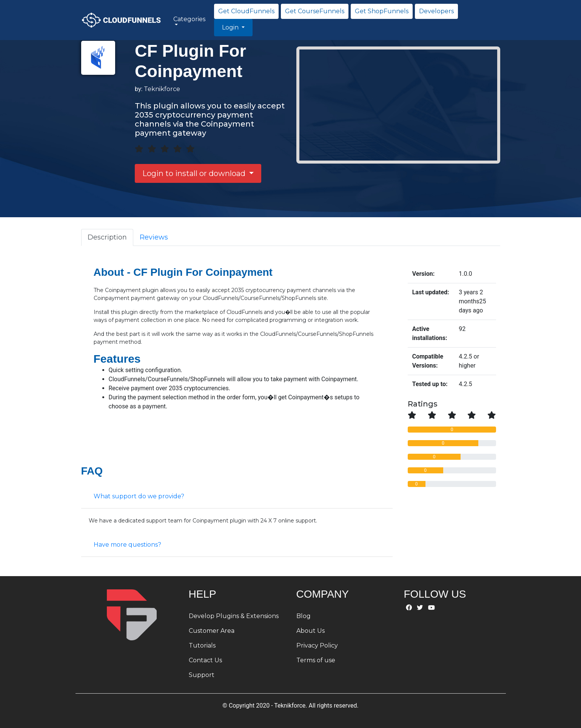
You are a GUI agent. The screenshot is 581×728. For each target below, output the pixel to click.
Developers (436, 11)
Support (202, 675)
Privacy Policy (317, 645)
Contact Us (205, 660)
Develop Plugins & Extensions (234, 616)
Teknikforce (162, 89)
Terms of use (316, 660)
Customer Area (212, 631)
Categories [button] (189, 19)
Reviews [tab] (154, 237)
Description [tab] (107, 237)
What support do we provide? (139, 496)
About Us (311, 631)
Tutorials (202, 645)
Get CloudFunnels (246, 11)
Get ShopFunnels (382, 11)
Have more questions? (127, 545)
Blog (304, 616)
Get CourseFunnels (315, 11)
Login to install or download (195, 173)
